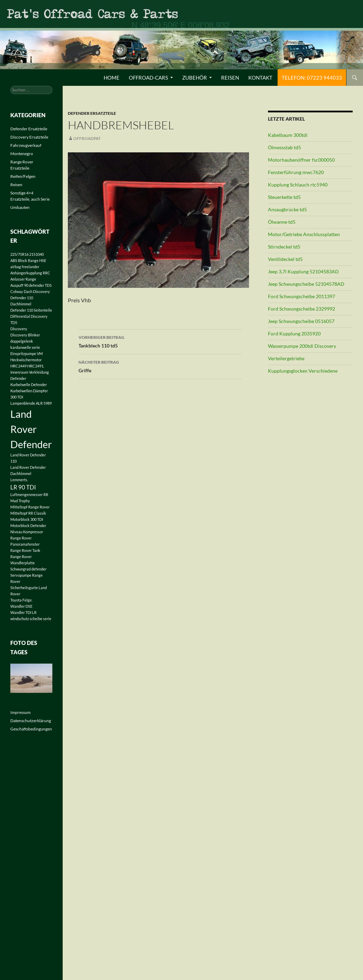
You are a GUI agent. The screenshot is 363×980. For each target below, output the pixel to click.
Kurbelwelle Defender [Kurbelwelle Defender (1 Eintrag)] (29, 385)
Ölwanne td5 (282, 222)
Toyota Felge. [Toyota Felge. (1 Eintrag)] (21, 600)
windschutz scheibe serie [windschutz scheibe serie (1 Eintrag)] (31, 619)
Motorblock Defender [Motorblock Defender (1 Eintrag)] (28, 526)
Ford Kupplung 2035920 (294, 334)
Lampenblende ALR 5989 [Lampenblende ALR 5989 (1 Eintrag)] (31, 403)
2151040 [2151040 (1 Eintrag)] (37, 254)
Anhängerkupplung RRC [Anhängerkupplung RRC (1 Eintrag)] (30, 273)
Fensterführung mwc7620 (296, 172)
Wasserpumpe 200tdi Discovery (302, 346)
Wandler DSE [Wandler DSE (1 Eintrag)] (21, 606)
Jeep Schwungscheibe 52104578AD (306, 284)
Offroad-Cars (148, 78)
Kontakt (260, 78)
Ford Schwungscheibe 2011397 (302, 296)
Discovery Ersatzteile (29, 137)
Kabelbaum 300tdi (288, 135)
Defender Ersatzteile (92, 113)
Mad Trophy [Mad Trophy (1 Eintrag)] (20, 501)
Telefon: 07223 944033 (312, 78)
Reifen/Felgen (23, 176)
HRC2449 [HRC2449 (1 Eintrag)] (18, 366)
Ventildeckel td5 (285, 259)
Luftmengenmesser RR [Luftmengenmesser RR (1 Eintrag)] (29, 494)
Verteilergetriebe (286, 358)
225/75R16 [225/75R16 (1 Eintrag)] (19, 254)
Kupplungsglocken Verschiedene (303, 371)
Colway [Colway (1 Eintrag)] (17, 291)
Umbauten (20, 207)
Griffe (160, 366)
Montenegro (22, 154)
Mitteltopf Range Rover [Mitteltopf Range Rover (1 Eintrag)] (30, 507)
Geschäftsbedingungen (31, 729)
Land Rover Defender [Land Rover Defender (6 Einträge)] (31, 429)
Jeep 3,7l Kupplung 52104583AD (303, 271)
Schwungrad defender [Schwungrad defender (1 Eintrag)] (28, 569)
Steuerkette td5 (284, 197)
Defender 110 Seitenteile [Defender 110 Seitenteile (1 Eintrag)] (31, 310)
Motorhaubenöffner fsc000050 (301, 160)
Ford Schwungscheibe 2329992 (302, 309)
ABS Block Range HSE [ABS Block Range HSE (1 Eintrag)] (28, 260)
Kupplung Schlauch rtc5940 (298, 185)
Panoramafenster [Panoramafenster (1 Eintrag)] (25, 544)
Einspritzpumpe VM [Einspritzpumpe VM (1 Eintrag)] (27, 353)
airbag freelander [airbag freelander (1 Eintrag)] (25, 267)
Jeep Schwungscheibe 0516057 (301, 321)
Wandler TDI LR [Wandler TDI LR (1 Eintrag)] (23, 612)
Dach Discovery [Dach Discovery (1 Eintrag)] (37, 291)
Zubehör (195, 78)
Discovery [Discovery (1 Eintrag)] (19, 329)
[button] (15, 965)
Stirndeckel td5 (284, 247)
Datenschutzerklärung (31, 721)
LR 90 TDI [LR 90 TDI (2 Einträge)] (23, 487)
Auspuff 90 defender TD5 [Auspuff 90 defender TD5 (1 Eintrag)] (31, 285)
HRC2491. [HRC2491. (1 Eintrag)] (36, 366)
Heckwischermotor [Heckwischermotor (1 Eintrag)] (26, 360)
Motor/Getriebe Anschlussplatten (304, 234)
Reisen (230, 78)
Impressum (20, 712)
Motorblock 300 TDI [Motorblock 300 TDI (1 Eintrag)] (27, 519)
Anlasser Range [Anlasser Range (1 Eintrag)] (23, 279)
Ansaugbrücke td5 (287, 209)
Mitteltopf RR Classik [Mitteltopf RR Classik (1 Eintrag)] (28, 513)
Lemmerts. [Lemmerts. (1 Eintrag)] (19, 480)
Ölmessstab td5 (284, 147)
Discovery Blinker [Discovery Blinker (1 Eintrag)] (25, 335)
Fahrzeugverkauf (26, 145)
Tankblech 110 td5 (160, 341)
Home (112, 78)
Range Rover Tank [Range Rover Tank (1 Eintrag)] (25, 550)
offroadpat (87, 138)
